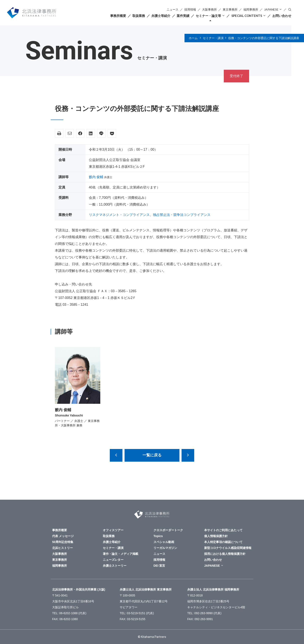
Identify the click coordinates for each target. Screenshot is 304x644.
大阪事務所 (209, 9)
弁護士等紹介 (161, 16)
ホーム (193, 38)
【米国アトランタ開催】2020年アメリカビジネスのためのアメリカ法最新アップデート (188, 455)
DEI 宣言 (159, 566)
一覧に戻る (152, 455)
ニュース (172, 9)
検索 (290, 9)
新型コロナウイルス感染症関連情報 (228, 548)
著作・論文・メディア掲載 (121, 554)
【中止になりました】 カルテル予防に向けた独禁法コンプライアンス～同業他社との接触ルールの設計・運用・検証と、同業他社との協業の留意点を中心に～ (116, 455)
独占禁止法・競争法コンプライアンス (182, 215)
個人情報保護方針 (216, 536)
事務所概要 (118, 16)
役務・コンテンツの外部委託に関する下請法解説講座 (264, 38)
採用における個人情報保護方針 (225, 554)
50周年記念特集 (63, 542)
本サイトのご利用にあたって (223, 530)
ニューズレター (113, 560)
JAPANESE (271, 9)
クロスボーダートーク (168, 530)
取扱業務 (139, 16)
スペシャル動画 (164, 542)
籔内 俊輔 (96, 177)
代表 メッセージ (63, 536)
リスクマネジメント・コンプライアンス (119, 215)
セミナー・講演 (213, 38)
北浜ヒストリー (62, 548)
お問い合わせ (282, 16)
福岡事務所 (251, 9)
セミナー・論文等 (208, 16)
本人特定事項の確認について (223, 542)
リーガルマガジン (165, 548)
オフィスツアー (113, 530)
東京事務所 (230, 9)
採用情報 (190, 9)
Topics (158, 536)
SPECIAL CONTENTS (247, 16)
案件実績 (183, 16)
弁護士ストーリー (115, 566)
